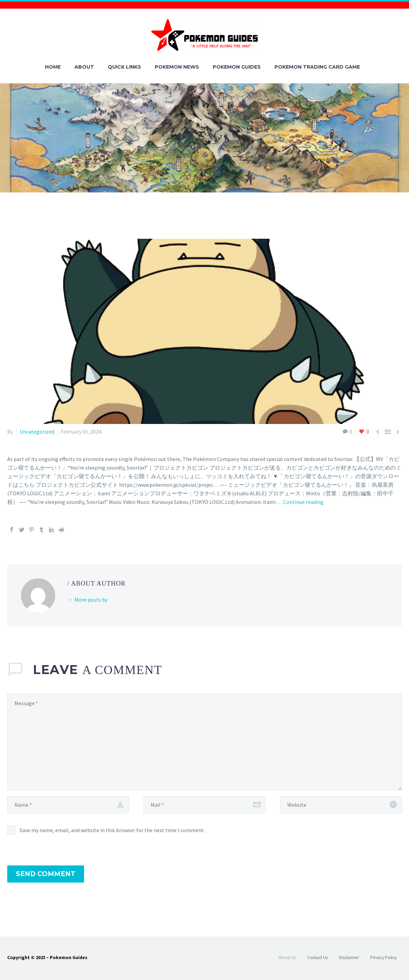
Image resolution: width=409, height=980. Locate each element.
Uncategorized (37, 432)
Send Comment (46, 874)
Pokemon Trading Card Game (317, 67)
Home (53, 67)
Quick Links (124, 67)
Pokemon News (177, 67)
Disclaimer (349, 958)
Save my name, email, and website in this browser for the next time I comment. (112, 830)
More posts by (91, 600)
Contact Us (317, 958)
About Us (287, 958)
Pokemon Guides (237, 67)
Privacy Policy (383, 958)
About (84, 67)
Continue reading (303, 502)
